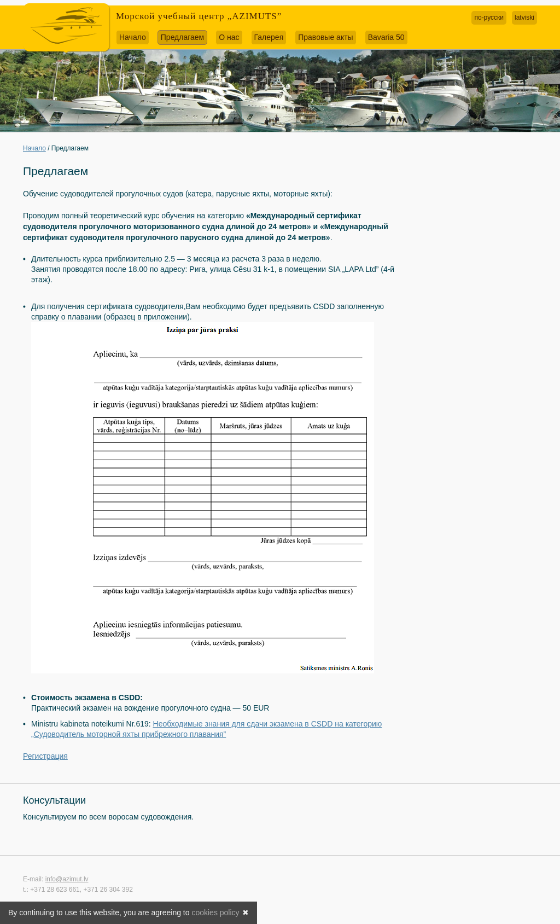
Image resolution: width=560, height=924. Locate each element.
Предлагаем (182, 37)
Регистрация (45, 756)
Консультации (54, 800)
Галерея (269, 37)
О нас (229, 37)
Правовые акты (325, 37)
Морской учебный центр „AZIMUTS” (199, 16)
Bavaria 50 (386, 37)
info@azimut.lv (67, 879)
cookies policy (215, 913)
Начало (133, 37)
